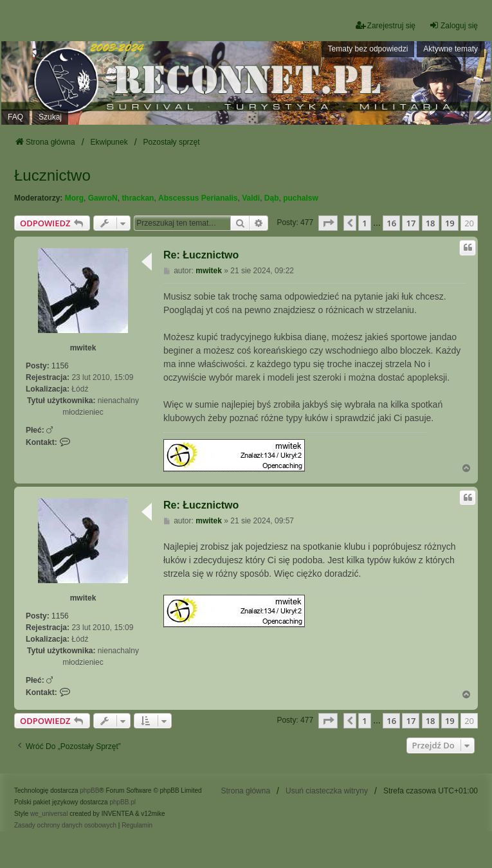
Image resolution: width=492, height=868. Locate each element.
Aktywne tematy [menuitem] (451, 49)
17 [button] (411, 223)
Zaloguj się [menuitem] (453, 25)
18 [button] (431, 223)
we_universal (49, 814)
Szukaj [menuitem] (50, 117)
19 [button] (450, 223)
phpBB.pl (123, 802)
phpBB (89, 791)
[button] (328, 223)
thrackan (138, 198)
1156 (60, 366)
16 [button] (391, 223)
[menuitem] (65, 826)
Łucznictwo (52, 175)
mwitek (83, 348)
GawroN (103, 198)
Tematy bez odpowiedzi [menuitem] (368, 49)
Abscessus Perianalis (198, 198)
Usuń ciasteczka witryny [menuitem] (327, 791)
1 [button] (364, 223)
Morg (74, 198)
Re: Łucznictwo (201, 255)
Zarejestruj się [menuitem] (386, 25)
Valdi (251, 198)
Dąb (272, 198)
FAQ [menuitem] (15, 117)
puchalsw (301, 198)
